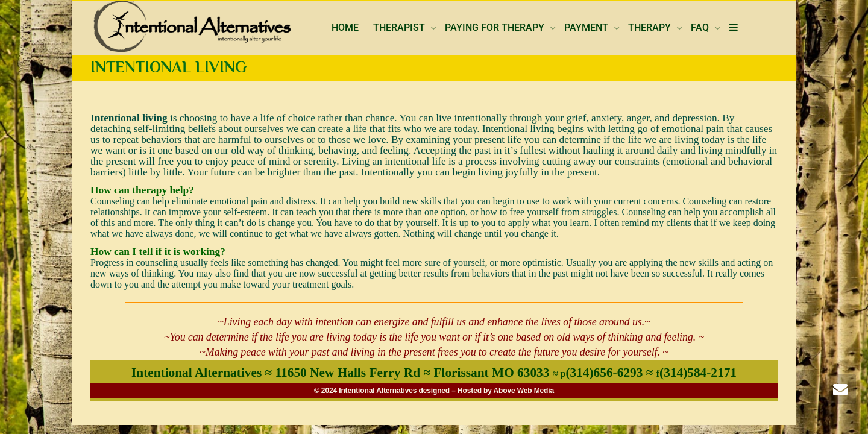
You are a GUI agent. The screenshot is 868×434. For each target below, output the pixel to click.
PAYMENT (587, 27)
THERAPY (651, 27)
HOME (345, 27)
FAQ (701, 27)
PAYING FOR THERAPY (496, 27)
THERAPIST (400, 27)
